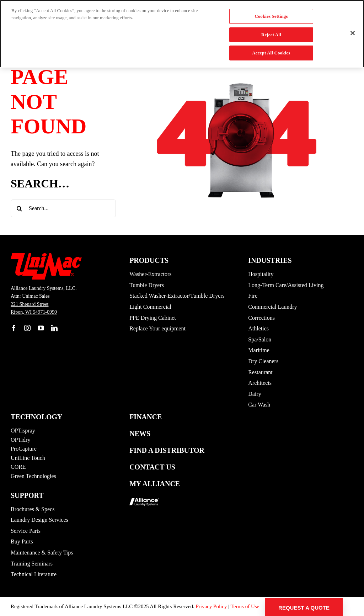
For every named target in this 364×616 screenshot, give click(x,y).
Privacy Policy (211, 606)
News (140, 434)
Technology (37, 417)
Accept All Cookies (271, 53)
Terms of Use (245, 606)
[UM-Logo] (46, 256)
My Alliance (155, 484)
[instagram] (27, 328)
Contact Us (152, 467)
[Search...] (63, 208)
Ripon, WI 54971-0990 (34, 312)
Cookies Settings (271, 16)
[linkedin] (54, 328)
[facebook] (14, 328)
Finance (146, 417)
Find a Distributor (167, 450)
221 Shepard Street (30, 304)
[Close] (353, 33)
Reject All (271, 35)
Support (27, 495)
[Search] (20, 208)
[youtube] (41, 328)
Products (149, 260)
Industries (270, 260)
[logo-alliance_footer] (144, 496)
